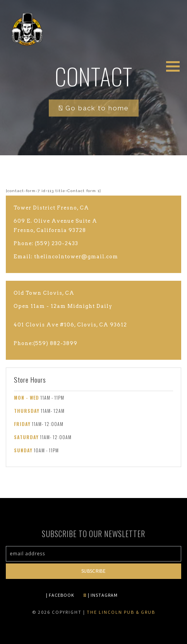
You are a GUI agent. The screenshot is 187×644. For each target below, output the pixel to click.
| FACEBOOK (60, 595)
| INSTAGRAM (100, 595)
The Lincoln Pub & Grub (121, 612)
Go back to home (94, 108)
